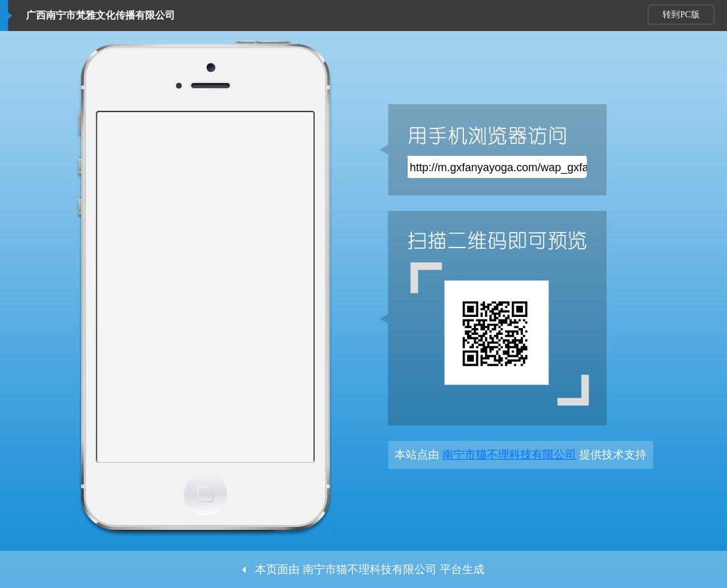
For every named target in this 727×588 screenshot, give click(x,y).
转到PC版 (681, 15)
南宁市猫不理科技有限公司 (509, 455)
